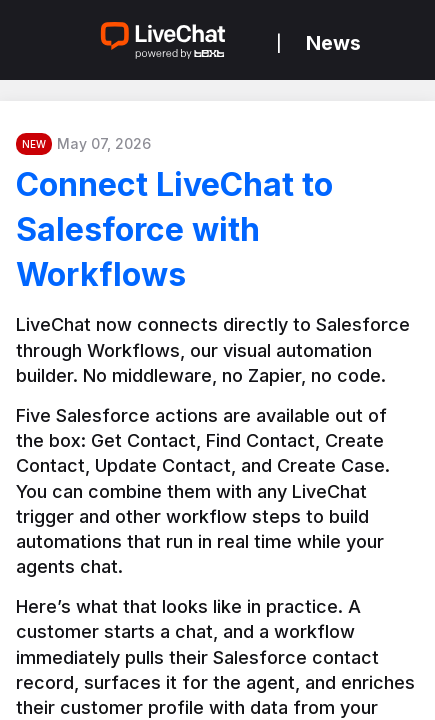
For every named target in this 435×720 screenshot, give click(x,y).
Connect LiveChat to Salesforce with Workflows (174, 229)
